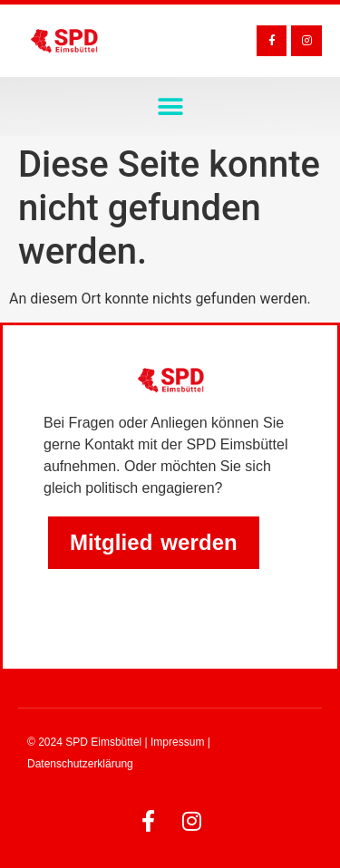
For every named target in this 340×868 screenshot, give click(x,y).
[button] (170, 106)
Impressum (177, 742)
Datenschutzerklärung (80, 764)
